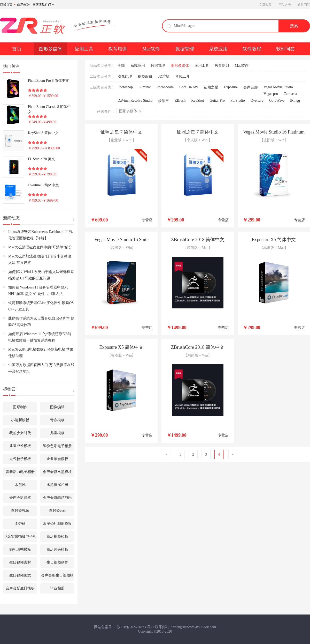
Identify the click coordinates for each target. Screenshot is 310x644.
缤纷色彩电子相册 (57, 446)
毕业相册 (57, 588)
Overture (257, 101)
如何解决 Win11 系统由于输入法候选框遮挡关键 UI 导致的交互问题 (41, 275)
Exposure (231, 87)
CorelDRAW (189, 87)
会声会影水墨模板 (57, 472)
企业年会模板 (57, 459)
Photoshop (125, 87)
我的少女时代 (20, 433)
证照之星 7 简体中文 (121, 132)
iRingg (295, 101)
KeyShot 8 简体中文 (43, 133)
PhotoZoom (165, 87)
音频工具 (182, 76)
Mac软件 (151, 49)
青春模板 (57, 420)
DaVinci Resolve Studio (135, 101)
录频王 (164, 101)
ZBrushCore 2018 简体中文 (198, 240)
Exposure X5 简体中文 (274, 240)
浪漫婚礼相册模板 (57, 524)
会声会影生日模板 (20, 588)
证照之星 (211, 87)
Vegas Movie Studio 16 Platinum (274, 132)
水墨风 (20, 485)
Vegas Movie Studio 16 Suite (121, 240)
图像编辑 (57, 407)
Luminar (145, 87)
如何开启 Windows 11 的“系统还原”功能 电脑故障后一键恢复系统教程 (40, 337)
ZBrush (180, 101)
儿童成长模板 (20, 446)
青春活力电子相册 (20, 472)
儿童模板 (57, 433)
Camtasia (290, 94)
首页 (17, 49)
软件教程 (252, 49)
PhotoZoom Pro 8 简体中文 (48, 81)
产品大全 (285, 5)
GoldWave (277, 101)
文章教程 (265, 5)
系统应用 (218, 49)
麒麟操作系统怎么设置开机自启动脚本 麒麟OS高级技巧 (41, 322)
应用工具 (84, 49)
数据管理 (185, 49)
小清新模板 (20, 420)
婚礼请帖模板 (20, 549)
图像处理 (125, 76)
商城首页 (6, 5)
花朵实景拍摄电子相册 (20, 538)
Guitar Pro (217, 101)
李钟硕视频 (20, 511)
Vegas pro (271, 94)
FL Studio (238, 101)
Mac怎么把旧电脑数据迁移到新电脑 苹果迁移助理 (41, 353)
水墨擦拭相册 (57, 485)
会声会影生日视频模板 (57, 577)
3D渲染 (164, 76)
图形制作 (20, 407)
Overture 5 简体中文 (43, 185)
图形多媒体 (50, 49)
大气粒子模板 (20, 459)
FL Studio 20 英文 (41, 159)
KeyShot (197, 101)
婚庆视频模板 (57, 536)
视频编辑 (145, 76)
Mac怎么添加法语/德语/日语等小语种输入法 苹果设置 (40, 260)
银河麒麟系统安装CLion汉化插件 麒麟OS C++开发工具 (41, 306)
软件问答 (304, 5)
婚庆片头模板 (57, 549)
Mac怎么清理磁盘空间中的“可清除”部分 (40, 247)
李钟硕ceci (57, 511)
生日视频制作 (57, 562)
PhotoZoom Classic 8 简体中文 (49, 109)
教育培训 (118, 49)
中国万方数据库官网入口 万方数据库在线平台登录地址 (41, 368)
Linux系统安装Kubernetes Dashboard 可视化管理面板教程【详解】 (40, 235)
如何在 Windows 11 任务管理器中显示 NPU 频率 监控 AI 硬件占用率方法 (38, 291)
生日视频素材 (20, 562)
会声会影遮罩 (20, 498)
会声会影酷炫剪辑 (57, 498)
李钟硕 (20, 524)
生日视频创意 (20, 575)
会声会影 (251, 87)
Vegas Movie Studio (278, 87)
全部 (121, 66)
